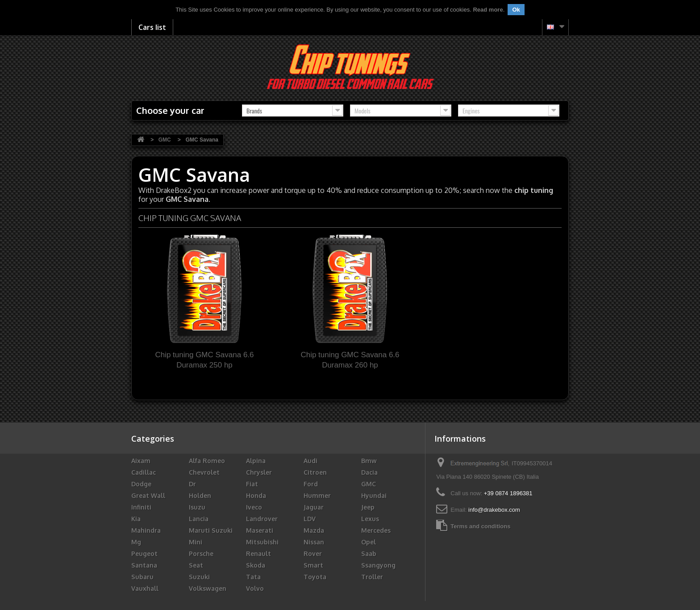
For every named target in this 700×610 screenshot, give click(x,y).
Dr (192, 484)
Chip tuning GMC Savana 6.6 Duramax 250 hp (204, 360)
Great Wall (148, 495)
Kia (136, 519)
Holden (200, 495)
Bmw (369, 461)
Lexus (370, 519)
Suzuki (199, 577)
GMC (369, 484)
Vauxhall (145, 588)
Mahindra (146, 530)
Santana (144, 565)
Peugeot (144, 554)
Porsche (201, 554)
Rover (313, 554)
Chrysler (259, 472)
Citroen (315, 472)
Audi (310, 461)
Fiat (252, 484)
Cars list (152, 27)
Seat (196, 565)
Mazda (314, 530)
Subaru (142, 577)
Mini (196, 542)
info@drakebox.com (494, 510)
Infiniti (141, 507)
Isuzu (197, 507)
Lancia (199, 519)
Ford (311, 484)
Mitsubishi (262, 542)
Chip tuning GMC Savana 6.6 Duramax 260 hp (350, 360)
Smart (313, 565)
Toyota (315, 577)
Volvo (255, 588)
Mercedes (376, 530)
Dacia (369, 472)
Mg (136, 542)
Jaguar (314, 507)
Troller (372, 577)
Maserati (260, 530)
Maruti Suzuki (211, 530)
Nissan (314, 542)
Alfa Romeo (207, 461)
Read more (488, 10)
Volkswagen (208, 588)
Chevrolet (204, 472)
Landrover (262, 519)
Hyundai (374, 495)
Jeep (368, 507)
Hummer (317, 495)
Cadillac (144, 472)
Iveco (254, 507)
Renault (258, 554)
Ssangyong (378, 565)
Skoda (256, 565)
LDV (310, 519)
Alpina (256, 461)
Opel (369, 542)
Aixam (141, 461)
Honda (256, 495)
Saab (369, 554)
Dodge (141, 484)
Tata (253, 577)
